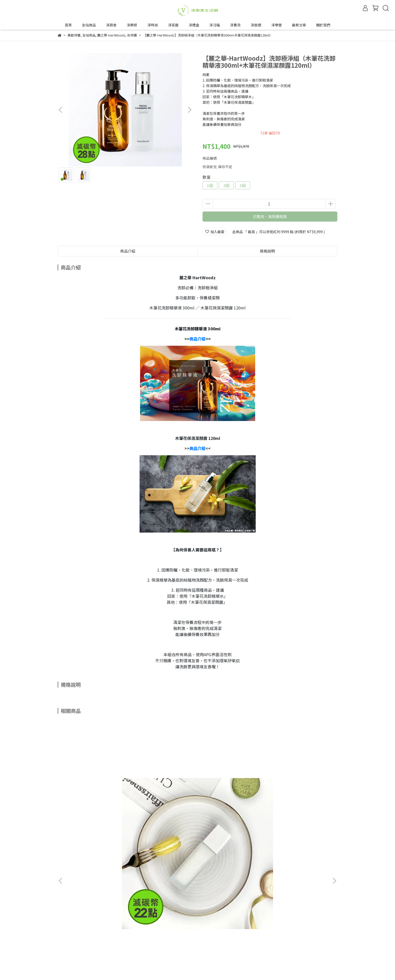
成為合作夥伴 (68, 948)
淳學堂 (277, 25)
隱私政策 (88, 929)
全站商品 (89, 25)
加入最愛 (215, 232)
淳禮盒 (194, 25)
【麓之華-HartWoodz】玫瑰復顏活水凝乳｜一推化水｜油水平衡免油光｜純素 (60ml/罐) (95, 800)
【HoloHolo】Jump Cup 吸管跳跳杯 (300, 799)
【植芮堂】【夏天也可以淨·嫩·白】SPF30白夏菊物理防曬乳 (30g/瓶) (163, 800)
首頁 (68, 25)
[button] (189, 110)
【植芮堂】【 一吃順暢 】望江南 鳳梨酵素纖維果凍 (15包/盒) (232, 800)
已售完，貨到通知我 (270, 216)
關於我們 (323, 25)
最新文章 (299, 25)
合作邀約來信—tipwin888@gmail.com (117, 948)
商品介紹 (128, 251)
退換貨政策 (67, 929)
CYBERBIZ (176, 967)
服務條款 (109, 929)
